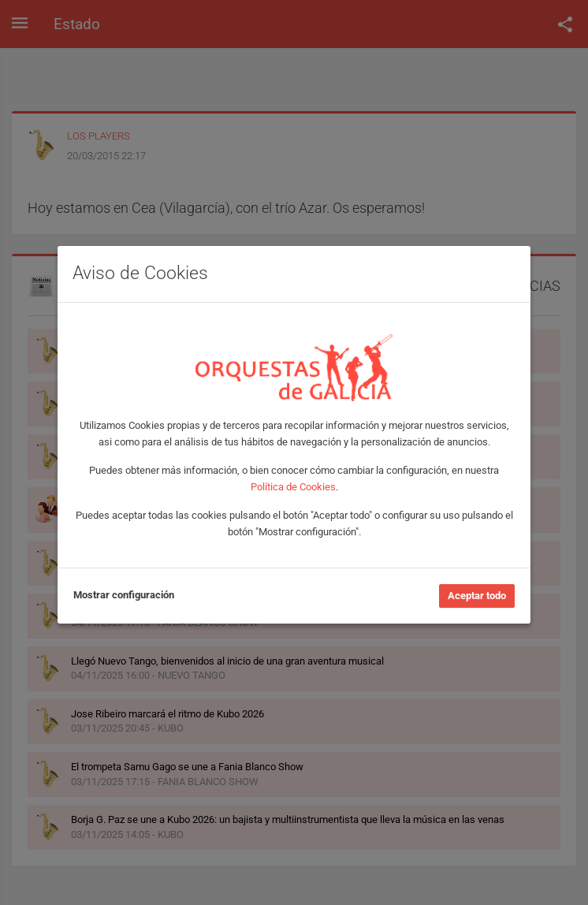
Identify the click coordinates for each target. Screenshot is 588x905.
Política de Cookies (293, 487)
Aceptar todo (477, 596)
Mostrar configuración (124, 595)
